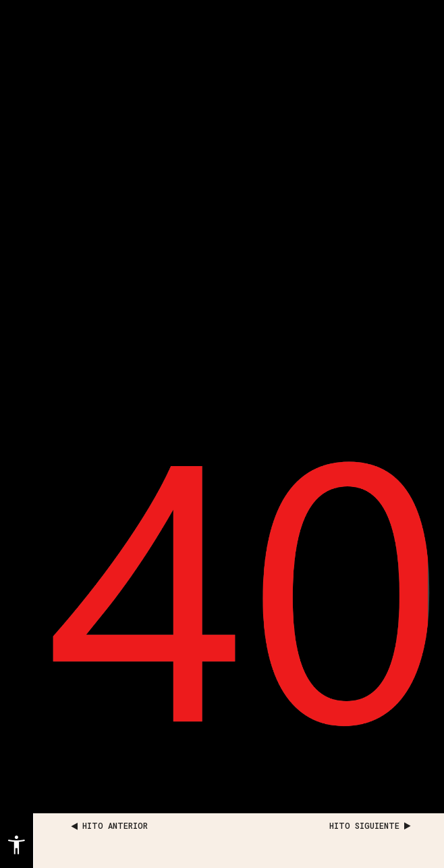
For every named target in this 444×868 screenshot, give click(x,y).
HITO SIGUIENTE (370, 825)
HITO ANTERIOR (110, 825)
